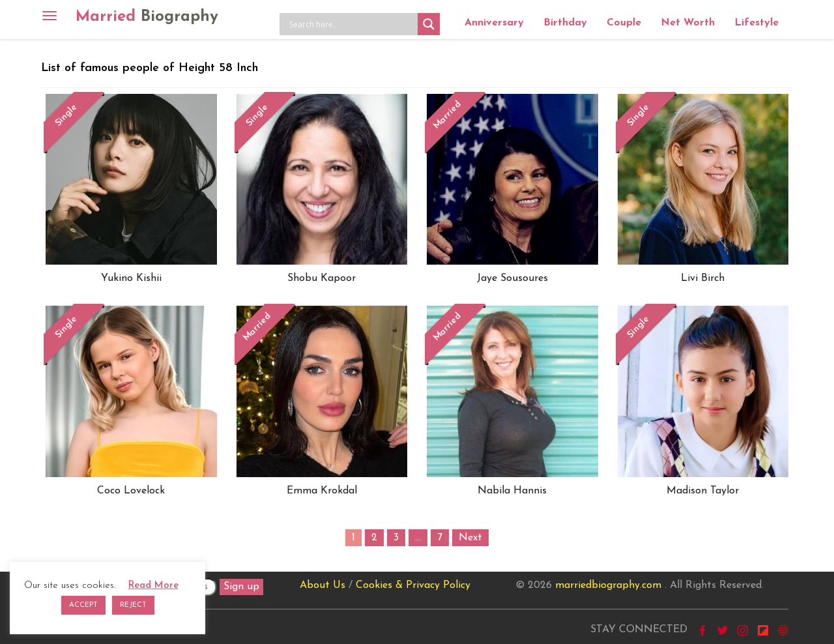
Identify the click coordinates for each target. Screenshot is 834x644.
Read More (153, 586)
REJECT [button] (133, 605)
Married (147, 17)
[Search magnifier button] (429, 24)
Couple (624, 23)
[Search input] (352, 24)
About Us (323, 585)
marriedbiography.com (608, 585)
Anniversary (494, 23)
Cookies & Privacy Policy (413, 585)
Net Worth (688, 23)
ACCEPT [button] (83, 605)
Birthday (565, 23)
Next (470, 538)
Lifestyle (756, 23)
